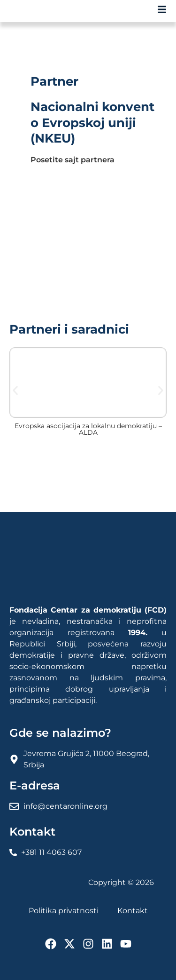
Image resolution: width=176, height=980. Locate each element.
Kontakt (133, 911)
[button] (15, 391)
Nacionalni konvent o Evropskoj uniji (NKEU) (92, 123)
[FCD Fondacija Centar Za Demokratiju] (42, 11)
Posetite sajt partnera (73, 160)
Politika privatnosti (64, 911)
